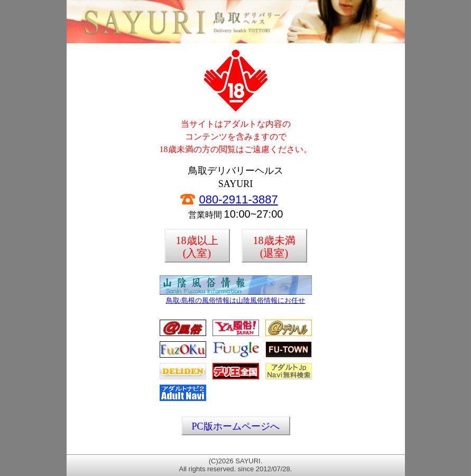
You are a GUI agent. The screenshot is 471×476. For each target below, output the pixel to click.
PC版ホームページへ (235, 426)
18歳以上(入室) (197, 247)
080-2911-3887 (239, 199)
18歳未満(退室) (274, 247)
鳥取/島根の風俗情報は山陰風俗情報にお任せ (236, 297)
